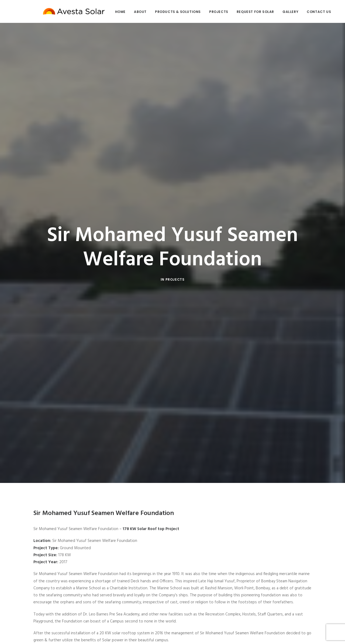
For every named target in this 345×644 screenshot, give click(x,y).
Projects (210, 12)
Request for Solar (247, 12)
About (132, 12)
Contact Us (310, 12)
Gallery (282, 12)
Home (112, 12)
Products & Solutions (169, 12)
